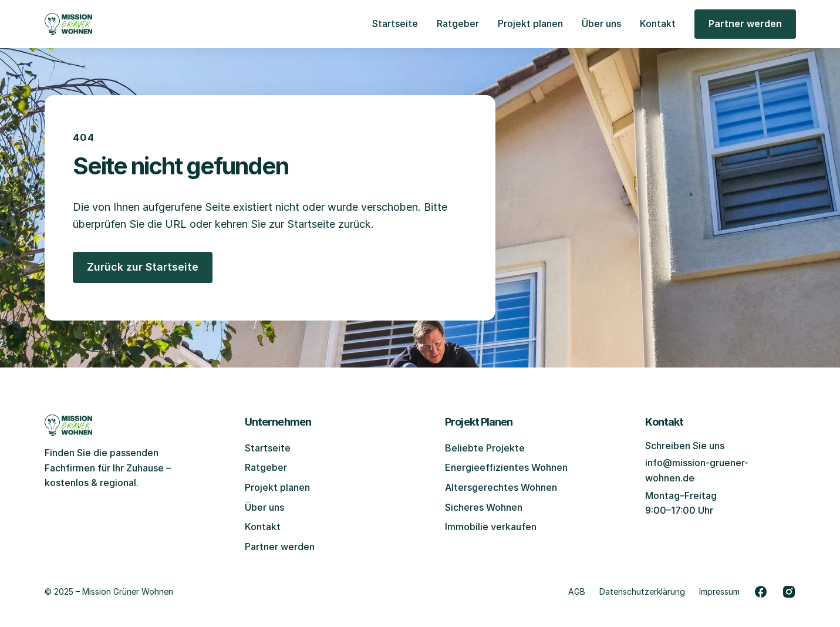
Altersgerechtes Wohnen (501, 487)
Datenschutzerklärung (642, 591)
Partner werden (280, 547)
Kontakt (658, 23)
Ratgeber (458, 23)
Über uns (601, 23)
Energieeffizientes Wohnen (506, 467)
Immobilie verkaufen (491, 527)
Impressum (719, 591)
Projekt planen (530, 23)
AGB (577, 591)
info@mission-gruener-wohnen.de (697, 470)
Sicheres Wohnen (484, 507)
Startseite (395, 23)
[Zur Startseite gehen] (69, 24)
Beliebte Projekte (485, 448)
